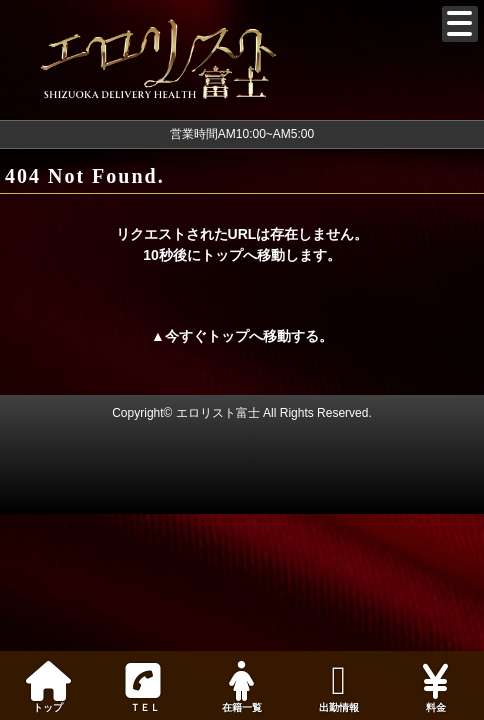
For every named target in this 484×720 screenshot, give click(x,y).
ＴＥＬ (143, 688)
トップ (48, 687)
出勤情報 (338, 687)
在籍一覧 (242, 687)
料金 (435, 687)
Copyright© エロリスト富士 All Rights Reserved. (242, 413)
